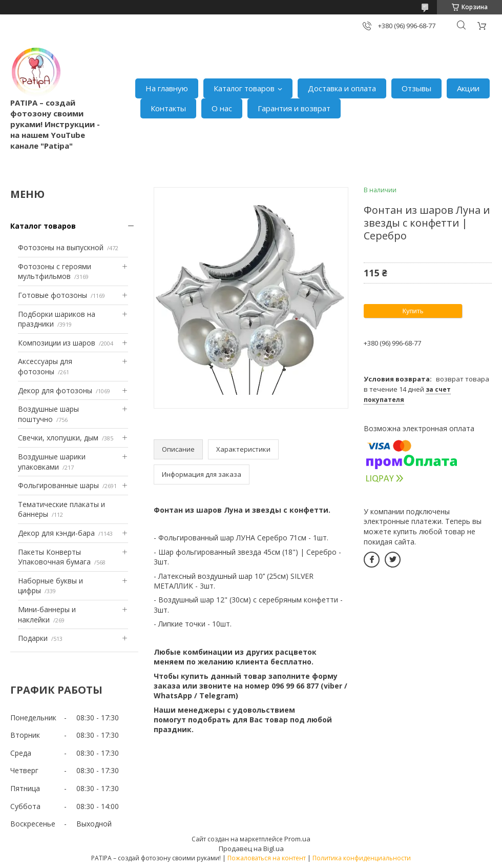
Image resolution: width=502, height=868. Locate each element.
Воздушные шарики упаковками (52, 462)
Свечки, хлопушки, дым (58, 438)
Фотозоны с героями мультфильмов (55, 271)
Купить (413, 311)
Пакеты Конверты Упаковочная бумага (54, 557)
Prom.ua (297, 839)
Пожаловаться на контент (267, 858)
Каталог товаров (244, 88)
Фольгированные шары (58, 485)
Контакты (168, 108)
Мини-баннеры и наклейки (47, 614)
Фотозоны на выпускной (61, 247)
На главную (167, 88)
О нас (222, 108)
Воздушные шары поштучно (48, 414)
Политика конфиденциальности (362, 858)
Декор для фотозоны (55, 390)
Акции (468, 88)
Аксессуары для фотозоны (45, 366)
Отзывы (416, 88)
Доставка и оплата (342, 88)
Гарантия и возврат (294, 108)
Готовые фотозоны (53, 295)
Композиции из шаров (57, 343)
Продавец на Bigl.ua (251, 849)
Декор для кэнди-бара (56, 533)
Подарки (33, 638)
